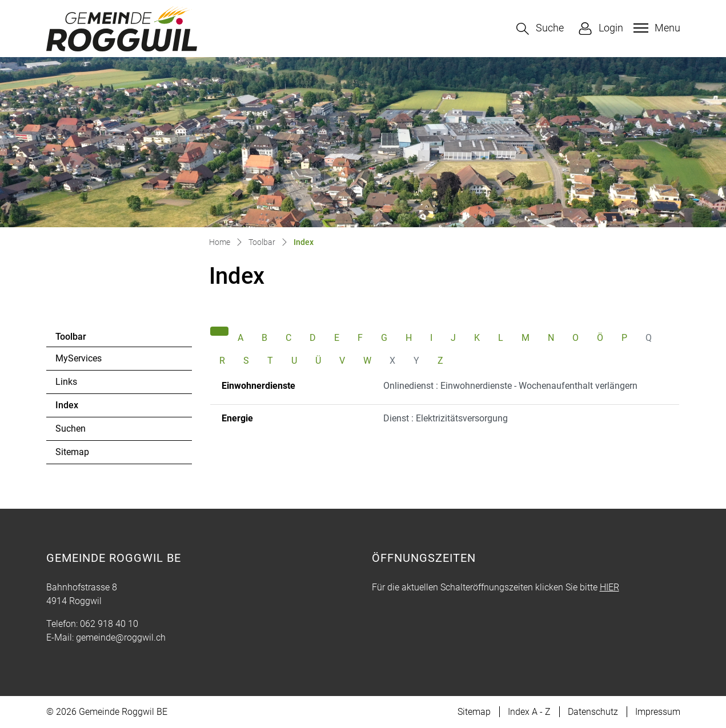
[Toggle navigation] (655, 28)
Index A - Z (529, 712)
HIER (609, 587)
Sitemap (72, 452)
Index (87, 408)
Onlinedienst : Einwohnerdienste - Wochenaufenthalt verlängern (510, 386)
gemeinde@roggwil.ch (121, 637)
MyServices (79, 358)
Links (66, 382)
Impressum (658, 712)
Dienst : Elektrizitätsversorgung (446, 418)
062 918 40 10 (109, 624)
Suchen (71, 429)
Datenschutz (593, 712)
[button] (540, 29)
